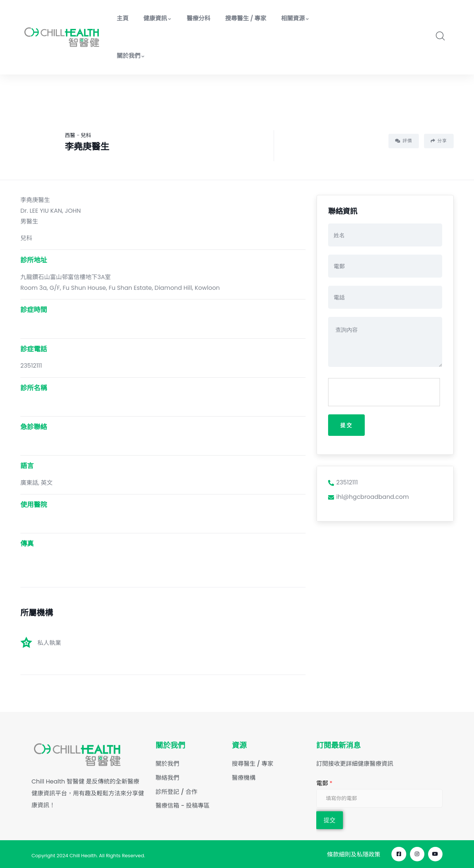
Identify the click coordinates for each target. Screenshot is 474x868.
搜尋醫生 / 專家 (246, 18)
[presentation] (384, 392)
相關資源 (295, 18)
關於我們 (131, 56)
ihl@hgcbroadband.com (368, 498)
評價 (404, 141)
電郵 (324, 783)
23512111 (343, 483)
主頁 (123, 18)
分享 (439, 141)
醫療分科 (198, 18)
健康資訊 (158, 18)
